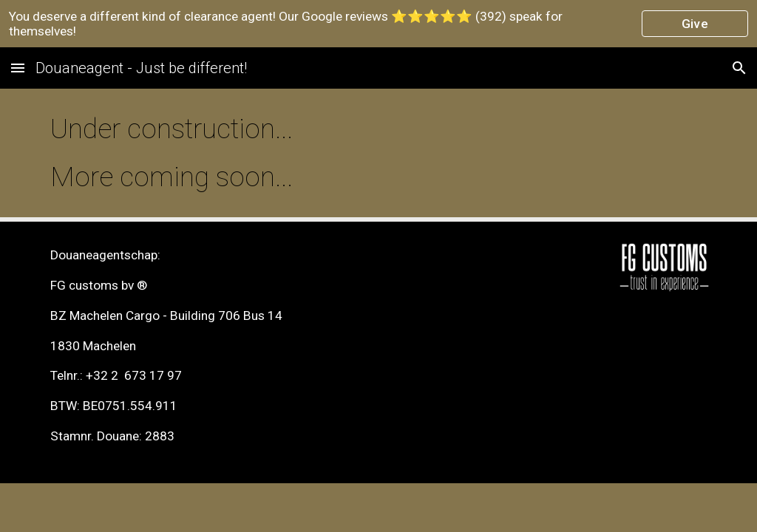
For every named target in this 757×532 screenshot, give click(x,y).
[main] (379, 153)
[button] (18, 68)
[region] (378, 24)
